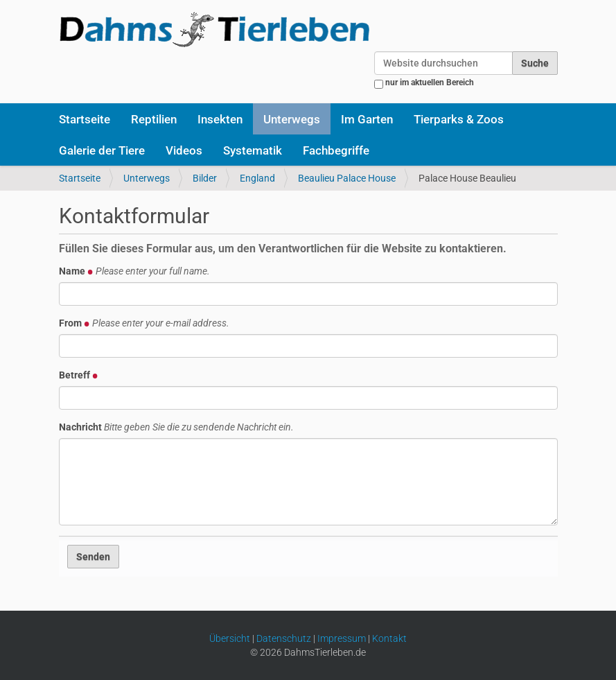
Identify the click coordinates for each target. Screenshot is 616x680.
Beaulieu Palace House (347, 178)
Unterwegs (292, 119)
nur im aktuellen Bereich (430, 82)
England (257, 178)
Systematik (253, 150)
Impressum (342, 638)
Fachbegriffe (336, 150)
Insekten (220, 119)
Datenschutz (284, 638)
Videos (184, 150)
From (144, 323)
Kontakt (389, 638)
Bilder (205, 178)
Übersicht (230, 638)
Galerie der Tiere (102, 150)
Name (134, 271)
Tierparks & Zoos (459, 119)
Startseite (85, 119)
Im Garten (367, 119)
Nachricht (176, 427)
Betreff (79, 375)
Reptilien (154, 119)
